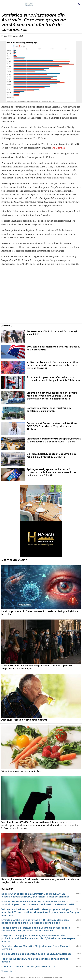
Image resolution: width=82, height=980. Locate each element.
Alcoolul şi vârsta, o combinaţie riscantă (24, 720)
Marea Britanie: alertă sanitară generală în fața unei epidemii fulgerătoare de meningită (37, 667)
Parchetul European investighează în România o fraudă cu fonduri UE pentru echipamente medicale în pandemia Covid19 (38, 903)
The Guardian (58, 148)
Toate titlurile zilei (9, 971)
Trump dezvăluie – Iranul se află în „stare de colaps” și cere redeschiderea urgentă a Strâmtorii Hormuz (36, 929)
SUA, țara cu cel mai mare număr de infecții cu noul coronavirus (53, 348)
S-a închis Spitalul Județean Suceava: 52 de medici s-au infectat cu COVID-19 (52, 455)
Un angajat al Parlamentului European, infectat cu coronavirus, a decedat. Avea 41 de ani (54, 440)
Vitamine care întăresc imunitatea (21, 771)
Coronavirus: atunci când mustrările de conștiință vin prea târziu (49, 410)
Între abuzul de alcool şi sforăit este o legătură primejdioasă (36, 954)
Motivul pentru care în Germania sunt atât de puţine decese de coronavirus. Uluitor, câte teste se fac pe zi (53, 365)
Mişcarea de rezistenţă (41, 4)
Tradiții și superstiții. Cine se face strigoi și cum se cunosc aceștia (35, 960)
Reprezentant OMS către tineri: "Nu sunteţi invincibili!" (52, 333)
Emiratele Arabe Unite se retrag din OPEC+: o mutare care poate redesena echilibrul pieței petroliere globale (35, 921)
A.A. (22, 36)
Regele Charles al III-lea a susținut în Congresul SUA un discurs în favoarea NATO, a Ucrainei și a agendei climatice (35, 895)
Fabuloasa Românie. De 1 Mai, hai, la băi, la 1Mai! (29, 967)
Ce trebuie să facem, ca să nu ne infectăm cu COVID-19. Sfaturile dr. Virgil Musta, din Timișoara (53, 426)
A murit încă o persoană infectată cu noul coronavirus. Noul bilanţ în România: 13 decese (53, 379)
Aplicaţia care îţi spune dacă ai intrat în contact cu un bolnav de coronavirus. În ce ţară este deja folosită (51, 472)
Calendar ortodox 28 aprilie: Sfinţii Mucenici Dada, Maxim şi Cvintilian (36, 948)
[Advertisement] (41, 303)
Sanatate (21, 560)
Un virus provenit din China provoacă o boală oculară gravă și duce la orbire (40, 613)
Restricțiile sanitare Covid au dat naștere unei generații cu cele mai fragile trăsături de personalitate (40, 881)
